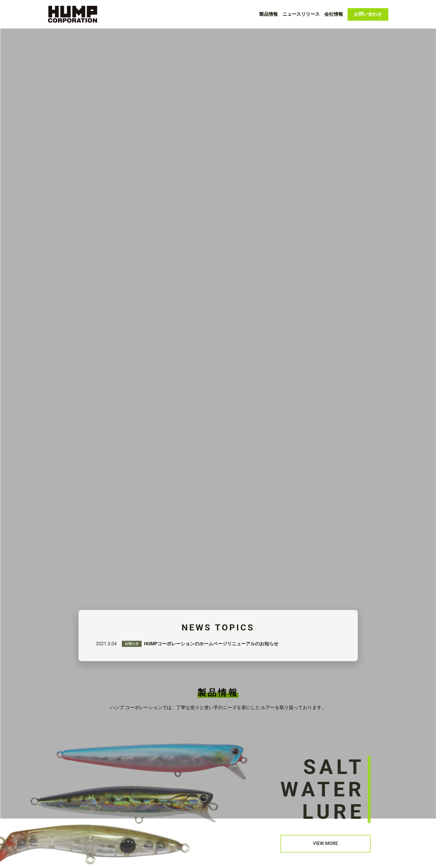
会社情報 (334, 14)
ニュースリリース (301, 14)
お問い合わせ (368, 14)
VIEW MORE (333, 785)
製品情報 (268, 14)
